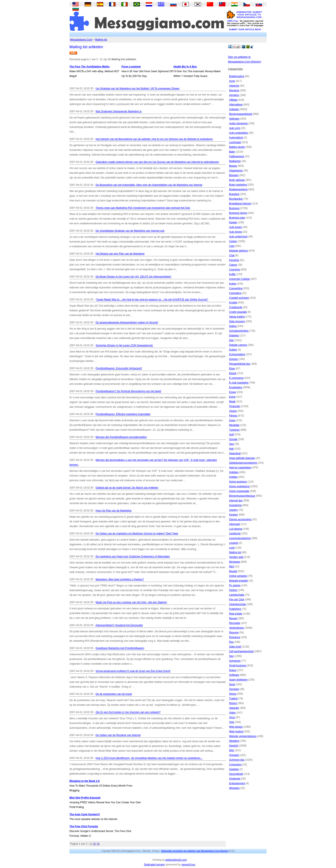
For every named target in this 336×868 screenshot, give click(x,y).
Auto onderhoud (238, 237)
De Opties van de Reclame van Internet (118, 735)
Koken (233, 284)
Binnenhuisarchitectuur (242, 496)
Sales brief (235, 647)
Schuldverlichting (239, 331)
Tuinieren (234, 430)
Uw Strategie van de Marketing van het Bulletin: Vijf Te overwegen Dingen (138, 88)
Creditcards (236, 307)
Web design (236, 727)
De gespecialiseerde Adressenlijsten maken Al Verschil (127, 322)
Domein (233, 359)
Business (234, 208)
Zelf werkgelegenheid (241, 651)
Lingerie (234, 543)
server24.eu (188, 865)
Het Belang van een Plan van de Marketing (120, 254)
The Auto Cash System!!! (85, 814)
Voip (232, 722)
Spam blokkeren (238, 680)
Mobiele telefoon (238, 251)
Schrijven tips (237, 760)
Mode (232, 402)
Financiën (235, 406)
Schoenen (235, 661)
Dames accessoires (240, 519)
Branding (234, 194)
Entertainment (237, 783)
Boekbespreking (238, 189)
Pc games (235, 585)
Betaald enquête (238, 581)
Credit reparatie (238, 312)
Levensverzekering (240, 538)
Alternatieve (236, 105)
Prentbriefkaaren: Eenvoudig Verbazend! (119, 368)
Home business (238, 482)
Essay (233, 392)
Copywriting (236, 288)
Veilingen (234, 119)
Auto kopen (236, 227)
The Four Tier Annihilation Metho (89, 67)
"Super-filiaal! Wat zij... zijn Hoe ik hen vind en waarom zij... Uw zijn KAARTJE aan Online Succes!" (152, 300)
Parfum (233, 590)
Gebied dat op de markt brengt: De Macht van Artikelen (127, 488)
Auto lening (235, 232)
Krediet (233, 303)
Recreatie (235, 623)
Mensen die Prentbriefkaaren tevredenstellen (121, 437)
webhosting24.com (176, 860)
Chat (232, 255)
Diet (231, 340)
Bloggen (234, 175)
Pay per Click (237, 600)
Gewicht (234, 746)
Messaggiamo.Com (81, 40)
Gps (231, 444)
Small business (238, 666)
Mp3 (232, 567)
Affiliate (233, 100)
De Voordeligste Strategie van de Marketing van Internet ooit (130, 231)
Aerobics (234, 95)
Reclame (234, 90)
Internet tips (236, 501)
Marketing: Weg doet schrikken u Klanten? (120, 579)
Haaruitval (235, 453)
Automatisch (236, 138)
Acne (232, 81)
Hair (231, 449)
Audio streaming (238, 123)
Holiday (233, 477)
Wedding (234, 741)
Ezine (232, 397)
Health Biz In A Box (185, 67)
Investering (235, 505)
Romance (235, 637)
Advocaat (234, 524)
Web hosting (236, 732)
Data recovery (237, 321)
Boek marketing (238, 185)
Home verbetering (239, 486)
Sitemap (146, 851)
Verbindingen (237, 628)
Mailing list (101, 40)
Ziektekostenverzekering (243, 463)
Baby (232, 152)
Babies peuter (237, 147)
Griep (232, 420)
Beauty (233, 166)
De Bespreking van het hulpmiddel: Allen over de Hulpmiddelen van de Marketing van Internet (149, 185)
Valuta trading (237, 317)
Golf (231, 435)
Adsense (234, 86)
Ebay (232, 369)
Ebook (233, 373)
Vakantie (234, 708)
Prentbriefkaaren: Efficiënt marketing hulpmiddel (123, 414)
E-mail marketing (239, 383)
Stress (233, 694)
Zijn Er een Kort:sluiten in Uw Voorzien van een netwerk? (128, 712)
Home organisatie (239, 491)
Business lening (238, 213)
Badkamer (235, 161)
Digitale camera (238, 345)
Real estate (236, 614)
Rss (231, 642)
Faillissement (237, 156)
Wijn (232, 750)
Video (232, 713)
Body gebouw (237, 180)
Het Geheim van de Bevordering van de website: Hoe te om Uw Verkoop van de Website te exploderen (154, 139)
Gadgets (234, 769)
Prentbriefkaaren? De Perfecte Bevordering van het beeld (128, 391)
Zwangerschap (238, 604)
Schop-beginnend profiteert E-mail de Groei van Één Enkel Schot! (133, 671)
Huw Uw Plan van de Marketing (113, 511)
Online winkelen (238, 576)
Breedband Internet (240, 204)
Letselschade (237, 595)
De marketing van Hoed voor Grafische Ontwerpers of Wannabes (133, 556)
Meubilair (234, 425)
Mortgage (235, 562)
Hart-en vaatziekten (240, 468)
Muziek (233, 571)
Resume (234, 633)
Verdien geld (236, 557)
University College (239, 279)
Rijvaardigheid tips (240, 364)
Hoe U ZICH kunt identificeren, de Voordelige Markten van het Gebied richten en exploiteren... (149, 758)
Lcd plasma (236, 529)
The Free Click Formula (84, 826)
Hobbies (234, 472)
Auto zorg (235, 128)
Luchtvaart (235, 142)
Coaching (235, 270)
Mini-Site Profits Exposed (85, 798)
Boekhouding (237, 76)
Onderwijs (235, 779)
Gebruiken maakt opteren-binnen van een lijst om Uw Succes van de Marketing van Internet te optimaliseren (157, 162)
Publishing (235, 609)
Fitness (233, 416)
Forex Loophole (131, 67)
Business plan (237, 218)
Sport (232, 684)
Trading (233, 699)
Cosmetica (235, 293)
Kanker (233, 222)
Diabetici (234, 336)
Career (233, 241)
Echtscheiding (237, 354)
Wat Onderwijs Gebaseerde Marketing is (119, 111)
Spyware (234, 689)
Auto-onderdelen (239, 133)
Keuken (233, 515)
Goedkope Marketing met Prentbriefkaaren (120, 648)
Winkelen (234, 788)
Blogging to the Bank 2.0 (85, 781)
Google (233, 439)
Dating (233, 326)
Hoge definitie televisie (242, 458)
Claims (233, 265)
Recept (233, 618)
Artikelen (234, 109)
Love (232, 548)
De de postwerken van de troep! (114, 694)
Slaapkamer (236, 171)
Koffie (232, 274)
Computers (235, 765)
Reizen (233, 703)
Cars (232, 246)
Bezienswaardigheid (241, 114)
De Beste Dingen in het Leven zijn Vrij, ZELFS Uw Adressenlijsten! (133, 277)
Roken (233, 670)
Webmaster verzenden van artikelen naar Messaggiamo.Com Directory (195, 851)
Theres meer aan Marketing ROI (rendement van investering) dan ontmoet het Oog (143, 208)
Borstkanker (236, 199)
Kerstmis (234, 260)
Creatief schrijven (239, 298)
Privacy (156, 851)
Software (234, 675)
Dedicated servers (154, 865)
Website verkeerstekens (243, 736)
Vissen (233, 411)
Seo (231, 656)
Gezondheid (236, 774)
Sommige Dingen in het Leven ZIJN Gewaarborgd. (124, 345)
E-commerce (236, 378)
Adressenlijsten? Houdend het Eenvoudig (119, 625)
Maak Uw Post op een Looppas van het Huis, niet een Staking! (131, 602)
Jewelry (233, 510)
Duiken (233, 350)
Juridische (235, 534)
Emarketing (236, 387)
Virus (232, 717)
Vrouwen (234, 755)
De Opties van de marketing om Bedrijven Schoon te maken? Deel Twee (137, 534)
